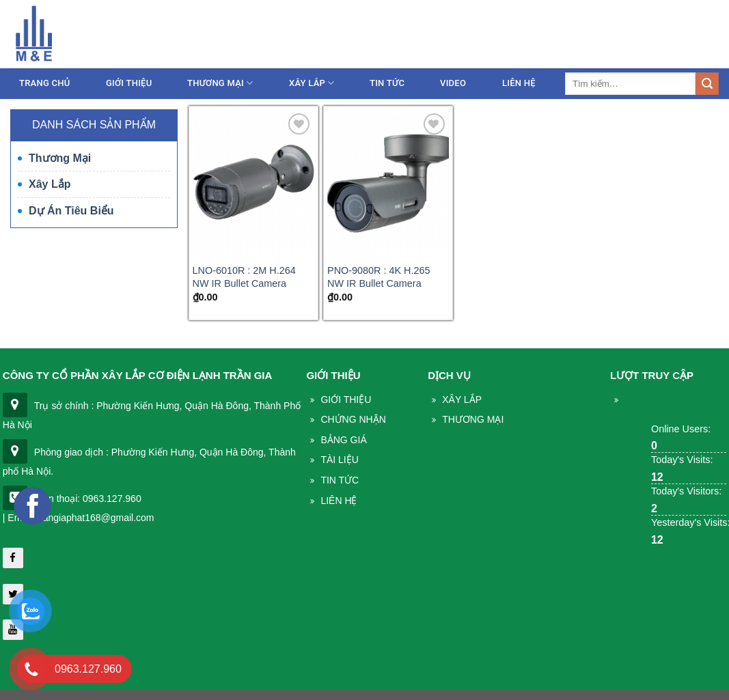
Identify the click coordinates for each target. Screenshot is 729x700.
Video (453, 83)
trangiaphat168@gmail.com (602, 36)
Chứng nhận (353, 419)
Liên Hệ (519, 83)
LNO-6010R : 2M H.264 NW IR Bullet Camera (244, 277)
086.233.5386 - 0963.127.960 (448, 36)
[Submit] (707, 84)
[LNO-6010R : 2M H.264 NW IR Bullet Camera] (253, 183)
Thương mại (220, 83)
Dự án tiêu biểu (71, 211)
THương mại (473, 419)
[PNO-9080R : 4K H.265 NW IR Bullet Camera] (388, 183)
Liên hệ (701, 36)
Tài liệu (339, 460)
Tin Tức (340, 480)
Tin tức (387, 83)
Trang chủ (45, 83)
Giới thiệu (129, 83)
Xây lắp (312, 83)
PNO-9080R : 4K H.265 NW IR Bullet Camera (379, 277)
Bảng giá (343, 440)
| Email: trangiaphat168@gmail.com (79, 518)
